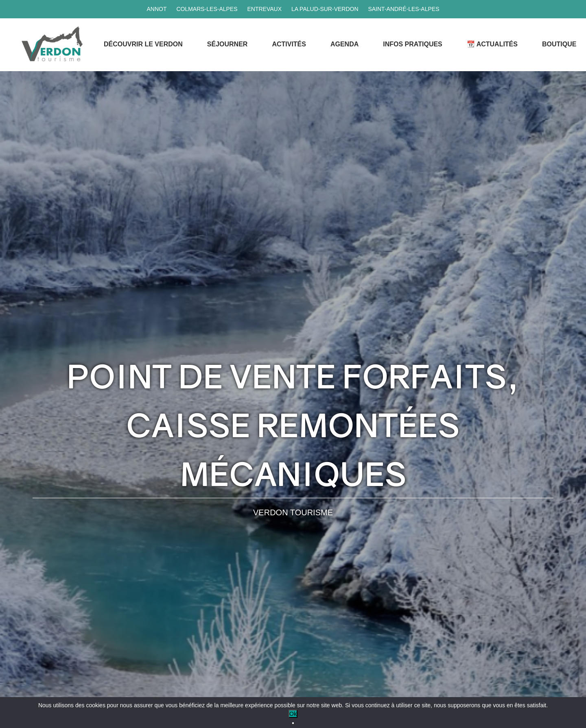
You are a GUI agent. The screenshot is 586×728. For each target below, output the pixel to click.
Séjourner (227, 44)
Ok (293, 714)
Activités (289, 44)
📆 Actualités (492, 44)
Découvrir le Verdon (143, 44)
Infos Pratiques (413, 44)
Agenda (344, 44)
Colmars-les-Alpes (207, 9)
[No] (293, 723)
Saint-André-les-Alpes (403, 9)
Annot (156, 9)
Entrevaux (264, 9)
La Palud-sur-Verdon (325, 9)
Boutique (559, 44)
